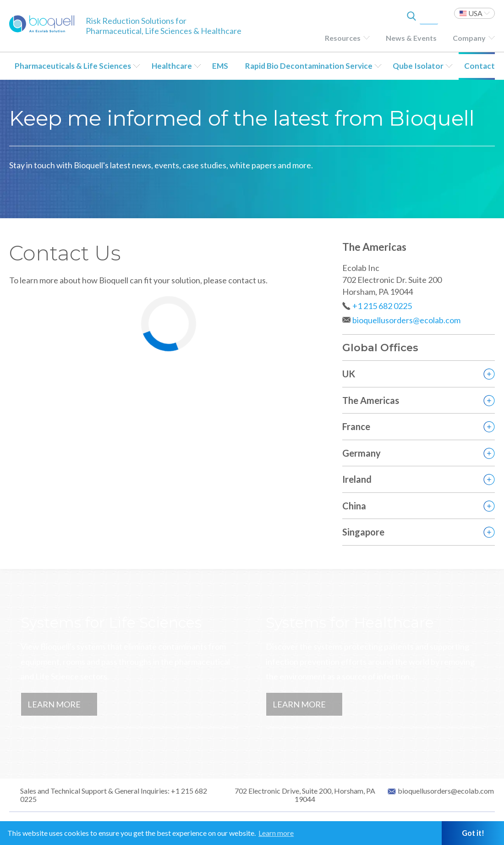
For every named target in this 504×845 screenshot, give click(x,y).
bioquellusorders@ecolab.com (406, 320)
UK (349, 374)
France (356, 426)
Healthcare (172, 66)
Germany (362, 453)
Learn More (54, 704)
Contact (479, 66)
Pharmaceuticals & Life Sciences (73, 66)
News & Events (411, 38)
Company (469, 38)
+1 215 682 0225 (382, 306)
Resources (343, 38)
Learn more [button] (276, 833)
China (354, 506)
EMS (220, 66)
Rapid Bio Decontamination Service (309, 66)
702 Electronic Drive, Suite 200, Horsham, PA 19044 (305, 795)
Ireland (357, 479)
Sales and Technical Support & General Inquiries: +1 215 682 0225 (114, 795)
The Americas (371, 400)
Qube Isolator (418, 66)
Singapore (363, 532)
